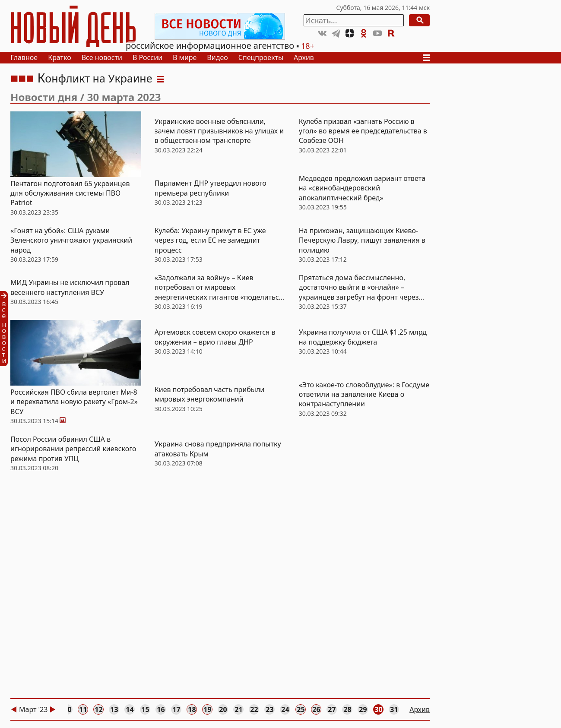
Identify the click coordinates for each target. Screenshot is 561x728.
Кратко (60, 57)
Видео (217, 57)
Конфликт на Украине (95, 78)
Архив (304, 57)
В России (147, 57)
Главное (24, 57)
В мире (185, 57)
